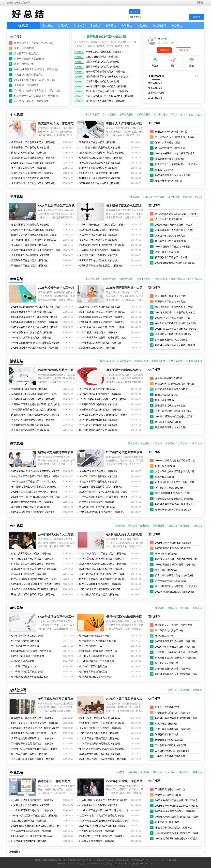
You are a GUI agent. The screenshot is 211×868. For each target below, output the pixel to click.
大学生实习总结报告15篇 (168, 795)
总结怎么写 (160, 26)
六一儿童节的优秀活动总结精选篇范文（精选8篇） (103, 415)
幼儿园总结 (196, 443)
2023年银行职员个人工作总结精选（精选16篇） (176, 675)
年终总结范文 (161, 279)
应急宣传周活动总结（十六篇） (171, 427)
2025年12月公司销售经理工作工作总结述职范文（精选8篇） (36, 585)
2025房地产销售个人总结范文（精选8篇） (101, 147)
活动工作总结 (155, 98)
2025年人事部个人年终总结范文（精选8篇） (176, 313)
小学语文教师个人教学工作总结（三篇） (176, 482)
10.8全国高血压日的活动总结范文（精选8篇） (35, 409)
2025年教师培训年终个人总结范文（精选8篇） (35, 322)
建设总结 (157, 772)
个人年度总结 (109, 114)
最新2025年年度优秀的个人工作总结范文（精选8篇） (36, 251)
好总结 (23, 25)
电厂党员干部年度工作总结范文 (31, 101)
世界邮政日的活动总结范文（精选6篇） (100, 404)
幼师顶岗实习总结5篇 (166, 554)
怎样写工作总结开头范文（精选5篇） (30, 754)
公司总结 (111, 26)
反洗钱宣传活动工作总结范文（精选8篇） (101, 394)
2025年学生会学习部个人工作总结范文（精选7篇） (103, 492)
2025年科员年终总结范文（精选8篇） (99, 332)
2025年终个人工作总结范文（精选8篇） (32, 337)
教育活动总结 (158, 361)
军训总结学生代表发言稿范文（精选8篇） (33, 502)
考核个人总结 (195, 114)
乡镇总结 (145, 772)
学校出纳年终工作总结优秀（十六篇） (175, 307)
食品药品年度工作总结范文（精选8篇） (100, 240)
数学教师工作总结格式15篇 (169, 740)
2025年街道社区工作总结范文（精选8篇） (33, 836)
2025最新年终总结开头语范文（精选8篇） (101, 754)
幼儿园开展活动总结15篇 (168, 422)
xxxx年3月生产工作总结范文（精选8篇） (100, 250)
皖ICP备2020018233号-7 (143, 864)
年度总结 (63, 26)
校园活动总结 (141, 361)
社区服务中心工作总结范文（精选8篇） (100, 805)
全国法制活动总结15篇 (167, 395)
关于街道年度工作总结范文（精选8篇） (100, 255)
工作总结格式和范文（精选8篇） (103, 57)
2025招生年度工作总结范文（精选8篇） (100, 230)
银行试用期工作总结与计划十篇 (95, 677)
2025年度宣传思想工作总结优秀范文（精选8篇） (102, 246)
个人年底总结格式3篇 (166, 724)
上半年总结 (173, 197)
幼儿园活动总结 (194, 361)
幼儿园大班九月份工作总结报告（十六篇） (177, 214)
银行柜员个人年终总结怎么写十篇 (97, 656)
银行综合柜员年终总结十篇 (25, 646)
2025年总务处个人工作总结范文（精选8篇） (34, 163)
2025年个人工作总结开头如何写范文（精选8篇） (34, 749)
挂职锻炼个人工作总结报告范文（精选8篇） (34, 158)
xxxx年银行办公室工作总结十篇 (27, 672)
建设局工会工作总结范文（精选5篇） (174, 828)
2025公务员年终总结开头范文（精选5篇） (101, 718)
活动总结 (95, 26)
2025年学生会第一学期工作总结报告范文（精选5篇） (36, 497)
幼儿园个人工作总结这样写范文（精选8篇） (102, 158)
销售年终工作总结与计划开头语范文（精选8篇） (34, 734)
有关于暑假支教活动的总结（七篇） (174, 411)
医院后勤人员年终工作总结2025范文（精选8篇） (102, 580)
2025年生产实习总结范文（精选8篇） (174, 543)
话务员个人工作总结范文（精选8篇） (98, 142)
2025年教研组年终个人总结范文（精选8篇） (102, 317)
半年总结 (160, 197)
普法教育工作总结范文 (26, 53)
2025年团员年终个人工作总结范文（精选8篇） (35, 348)
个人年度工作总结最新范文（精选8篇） (31, 255)
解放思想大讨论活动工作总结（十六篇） (176, 384)
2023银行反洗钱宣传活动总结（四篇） (175, 416)
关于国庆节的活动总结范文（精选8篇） (100, 425)
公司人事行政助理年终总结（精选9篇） (175, 575)
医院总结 (197, 608)
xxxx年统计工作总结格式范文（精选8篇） (107, 86)
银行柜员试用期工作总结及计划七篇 (30, 677)
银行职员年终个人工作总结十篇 (27, 636)
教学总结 (127, 26)
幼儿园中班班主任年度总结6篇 (171, 241)
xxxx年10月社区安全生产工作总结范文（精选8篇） (103, 801)
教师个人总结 (126, 114)
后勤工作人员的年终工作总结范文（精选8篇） (35, 569)
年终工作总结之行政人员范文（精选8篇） (33, 559)
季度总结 (187, 197)
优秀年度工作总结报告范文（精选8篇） (100, 260)
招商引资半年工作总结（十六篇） (172, 257)
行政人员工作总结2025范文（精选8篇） (32, 553)
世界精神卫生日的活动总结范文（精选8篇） (34, 399)
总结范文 (120, 772)
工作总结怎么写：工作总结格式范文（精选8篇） (111, 96)
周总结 (198, 197)
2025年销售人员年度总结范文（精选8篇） (101, 589)
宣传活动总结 (176, 361)
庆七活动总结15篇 (165, 400)
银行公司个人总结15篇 (167, 663)
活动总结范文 (124, 361)
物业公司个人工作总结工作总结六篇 (34, 43)
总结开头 (172, 690)
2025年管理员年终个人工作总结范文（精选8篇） (34, 318)
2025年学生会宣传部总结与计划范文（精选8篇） (34, 492)
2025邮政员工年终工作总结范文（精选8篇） (176, 329)
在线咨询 (164, 50)
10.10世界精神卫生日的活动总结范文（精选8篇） (102, 400)
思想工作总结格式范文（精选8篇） (104, 67)
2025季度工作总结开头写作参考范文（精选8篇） (102, 724)
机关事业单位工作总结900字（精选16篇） (37, 96)
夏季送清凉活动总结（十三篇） (171, 406)
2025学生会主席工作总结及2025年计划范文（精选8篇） (34, 482)
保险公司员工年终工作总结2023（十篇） (176, 323)
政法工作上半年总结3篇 (167, 252)
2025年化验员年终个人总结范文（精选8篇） (102, 322)
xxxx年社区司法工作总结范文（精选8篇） (33, 810)
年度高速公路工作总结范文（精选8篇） (31, 225)
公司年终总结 (178, 279)
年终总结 (79, 26)
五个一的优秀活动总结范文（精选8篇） (100, 420)
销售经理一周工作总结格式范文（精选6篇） (108, 76)
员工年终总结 (92, 279)
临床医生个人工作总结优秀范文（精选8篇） (34, 142)
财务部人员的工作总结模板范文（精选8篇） (34, 564)
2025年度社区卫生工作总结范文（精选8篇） (102, 836)
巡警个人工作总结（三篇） (169, 142)
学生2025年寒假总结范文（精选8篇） (99, 471)
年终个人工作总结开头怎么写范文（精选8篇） (103, 749)
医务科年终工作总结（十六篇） (171, 296)
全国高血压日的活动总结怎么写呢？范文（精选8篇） (35, 405)
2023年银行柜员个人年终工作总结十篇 (31, 651)
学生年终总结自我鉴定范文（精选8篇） (31, 507)
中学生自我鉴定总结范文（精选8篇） (98, 507)
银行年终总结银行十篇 (91, 646)
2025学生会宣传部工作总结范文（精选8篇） (102, 512)
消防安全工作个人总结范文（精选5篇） (31, 178)
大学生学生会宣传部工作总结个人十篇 (175, 471)
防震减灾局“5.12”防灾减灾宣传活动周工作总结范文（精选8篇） (35, 415)
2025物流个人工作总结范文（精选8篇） (100, 173)
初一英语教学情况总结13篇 (169, 488)
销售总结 (172, 526)
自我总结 (185, 526)
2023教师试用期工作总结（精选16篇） (175, 592)
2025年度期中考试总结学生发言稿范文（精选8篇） (35, 472)
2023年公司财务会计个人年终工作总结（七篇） (175, 346)
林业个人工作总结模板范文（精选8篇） (100, 168)
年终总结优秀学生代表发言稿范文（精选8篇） (35, 487)
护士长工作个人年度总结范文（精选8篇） (177, 164)
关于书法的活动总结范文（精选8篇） (98, 389)
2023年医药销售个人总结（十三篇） (174, 175)
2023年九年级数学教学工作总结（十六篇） (175, 505)
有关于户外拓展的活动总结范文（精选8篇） (34, 420)
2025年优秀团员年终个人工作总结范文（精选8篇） (35, 343)
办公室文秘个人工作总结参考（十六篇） (176, 137)
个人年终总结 (92, 114)
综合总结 (177, 26)
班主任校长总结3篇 (165, 466)
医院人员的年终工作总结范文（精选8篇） (101, 584)
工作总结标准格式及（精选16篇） (173, 751)
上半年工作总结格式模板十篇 (170, 756)
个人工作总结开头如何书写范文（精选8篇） (34, 759)
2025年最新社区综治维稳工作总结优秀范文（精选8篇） (104, 821)
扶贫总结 (183, 50)
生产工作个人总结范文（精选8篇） (29, 168)
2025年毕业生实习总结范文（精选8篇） (176, 811)
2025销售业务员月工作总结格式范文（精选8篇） (176, 560)
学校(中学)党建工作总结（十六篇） (173, 493)
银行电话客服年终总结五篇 (25, 641)
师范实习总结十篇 (164, 170)
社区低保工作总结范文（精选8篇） (97, 841)
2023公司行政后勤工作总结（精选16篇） (176, 565)
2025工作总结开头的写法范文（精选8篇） (101, 744)
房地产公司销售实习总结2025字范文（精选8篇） (34, 590)
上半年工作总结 (156, 93)
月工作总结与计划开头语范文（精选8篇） (33, 738)
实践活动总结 (107, 361)
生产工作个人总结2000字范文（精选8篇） (101, 163)
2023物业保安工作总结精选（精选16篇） (37, 69)
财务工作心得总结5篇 (166, 570)
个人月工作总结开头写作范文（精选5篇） (101, 728)
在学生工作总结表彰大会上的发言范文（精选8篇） (103, 497)
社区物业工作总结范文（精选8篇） (97, 831)
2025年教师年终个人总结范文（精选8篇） (33, 312)
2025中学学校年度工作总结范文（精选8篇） (34, 230)
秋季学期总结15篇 (165, 477)
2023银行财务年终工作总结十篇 (28, 656)
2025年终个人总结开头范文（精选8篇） (100, 733)
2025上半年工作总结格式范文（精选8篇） (107, 91)
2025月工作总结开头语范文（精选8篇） (100, 738)
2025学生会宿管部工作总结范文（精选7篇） (34, 512)
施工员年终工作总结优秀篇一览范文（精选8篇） (102, 328)
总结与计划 (184, 772)
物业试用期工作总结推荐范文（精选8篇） (177, 586)
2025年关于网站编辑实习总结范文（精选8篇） (177, 817)
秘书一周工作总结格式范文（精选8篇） (106, 71)
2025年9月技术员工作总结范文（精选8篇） (175, 264)
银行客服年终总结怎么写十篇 (94, 636)
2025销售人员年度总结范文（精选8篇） (100, 594)
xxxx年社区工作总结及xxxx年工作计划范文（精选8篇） (104, 811)
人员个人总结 (144, 114)
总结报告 (133, 772)
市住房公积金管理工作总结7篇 (171, 581)
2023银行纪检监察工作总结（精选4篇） (36, 80)
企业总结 (145, 526)
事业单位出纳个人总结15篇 (29, 59)
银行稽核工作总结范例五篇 (93, 672)
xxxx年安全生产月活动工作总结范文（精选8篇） (34, 235)
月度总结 (147, 197)
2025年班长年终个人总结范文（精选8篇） (101, 307)
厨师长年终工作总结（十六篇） (171, 301)
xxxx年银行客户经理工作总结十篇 (97, 661)
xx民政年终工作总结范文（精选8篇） (98, 348)
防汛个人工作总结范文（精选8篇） (29, 153)
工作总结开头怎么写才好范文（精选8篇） (33, 744)
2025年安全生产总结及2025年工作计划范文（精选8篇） (176, 806)
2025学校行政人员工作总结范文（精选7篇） (102, 569)
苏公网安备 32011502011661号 (117, 864)
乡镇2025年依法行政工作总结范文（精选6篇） (177, 834)
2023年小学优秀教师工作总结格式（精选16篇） (176, 719)
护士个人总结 (161, 114)
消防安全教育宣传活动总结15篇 (171, 389)
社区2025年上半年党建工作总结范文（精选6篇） (102, 816)
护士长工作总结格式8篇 (167, 707)
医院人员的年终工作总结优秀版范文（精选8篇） (34, 580)
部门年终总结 (195, 279)
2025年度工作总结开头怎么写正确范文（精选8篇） (35, 729)
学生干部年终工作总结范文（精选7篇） (100, 476)
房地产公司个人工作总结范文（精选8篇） (33, 173)
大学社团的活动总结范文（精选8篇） (30, 389)
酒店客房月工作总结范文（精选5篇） (30, 245)
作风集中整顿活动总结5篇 (168, 378)
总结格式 (79, 52)
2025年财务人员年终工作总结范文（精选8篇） (103, 564)
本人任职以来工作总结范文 (29, 75)
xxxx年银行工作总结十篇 (24, 666)
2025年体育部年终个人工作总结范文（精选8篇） (34, 328)
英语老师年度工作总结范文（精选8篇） (100, 235)
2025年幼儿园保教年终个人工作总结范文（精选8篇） (36, 307)
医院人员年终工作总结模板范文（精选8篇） (34, 594)
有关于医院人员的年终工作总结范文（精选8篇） (102, 575)
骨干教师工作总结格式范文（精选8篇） (106, 101)
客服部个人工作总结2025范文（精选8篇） (101, 178)
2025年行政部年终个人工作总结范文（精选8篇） (102, 313)
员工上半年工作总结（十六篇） (171, 236)
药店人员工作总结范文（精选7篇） (29, 574)
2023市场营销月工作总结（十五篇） (174, 247)
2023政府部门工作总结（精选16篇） (174, 548)
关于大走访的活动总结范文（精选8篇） (31, 430)
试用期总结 (159, 526)
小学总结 (157, 443)
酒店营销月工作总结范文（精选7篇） (30, 260)
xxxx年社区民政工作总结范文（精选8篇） (33, 800)
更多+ (197, 76)
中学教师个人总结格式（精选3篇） (173, 713)
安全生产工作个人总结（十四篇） (172, 132)
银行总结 (172, 608)
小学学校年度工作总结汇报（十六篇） (175, 230)
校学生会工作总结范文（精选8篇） (97, 502)
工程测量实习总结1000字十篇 (170, 789)
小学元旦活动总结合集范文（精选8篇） (175, 499)
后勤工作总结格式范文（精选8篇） (104, 62)
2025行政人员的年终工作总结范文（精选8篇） (103, 553)
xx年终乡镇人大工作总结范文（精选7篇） (101, 343)
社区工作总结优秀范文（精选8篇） (29, 821)
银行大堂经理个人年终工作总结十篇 (98, 641)
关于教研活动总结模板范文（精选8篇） (31, 425)
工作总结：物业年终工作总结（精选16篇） (38, 90)
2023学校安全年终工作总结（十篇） (174, 318)
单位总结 (142, 26)
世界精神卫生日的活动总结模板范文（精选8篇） (34, 395)
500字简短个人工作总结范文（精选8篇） (100, 183)
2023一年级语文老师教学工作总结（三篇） (175, 461)
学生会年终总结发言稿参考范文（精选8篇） (102, 487)
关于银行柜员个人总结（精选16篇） (174, 669)
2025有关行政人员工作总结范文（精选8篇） (102, 559)
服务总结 (197, 772)
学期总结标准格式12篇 (167, 734)
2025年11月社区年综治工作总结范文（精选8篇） (102, 826)
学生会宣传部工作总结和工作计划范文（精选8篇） (35, 477)
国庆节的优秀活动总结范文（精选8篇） (100, 430)
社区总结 (170, 772)
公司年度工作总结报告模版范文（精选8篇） (102, 266)
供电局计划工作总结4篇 (167, 822)
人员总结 (197, 526)
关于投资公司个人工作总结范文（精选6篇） (34, 183)
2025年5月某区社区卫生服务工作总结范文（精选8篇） (35, 826)
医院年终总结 (109, 279)
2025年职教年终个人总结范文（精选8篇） (33, 332)
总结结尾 (185, 690)
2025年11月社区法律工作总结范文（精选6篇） (35, 815)
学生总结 (170, 443)
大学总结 (182, 443)
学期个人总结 (178, 114)
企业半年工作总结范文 (26, 85)
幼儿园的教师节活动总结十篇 (170, 148)
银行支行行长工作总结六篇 (93, 666)
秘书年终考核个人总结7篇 (168, 181)
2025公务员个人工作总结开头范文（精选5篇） (35, 723)
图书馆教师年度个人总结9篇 (170, 159)
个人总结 (47, 26)
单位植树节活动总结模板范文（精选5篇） (101, 409)
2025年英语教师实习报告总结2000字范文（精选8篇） (176, 839)
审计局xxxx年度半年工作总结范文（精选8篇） (35, 240)
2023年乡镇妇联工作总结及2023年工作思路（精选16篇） (176, 801)
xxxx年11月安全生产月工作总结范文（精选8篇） (102, 225)
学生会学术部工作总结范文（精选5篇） (100, 481)
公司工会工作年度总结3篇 (168, 219)
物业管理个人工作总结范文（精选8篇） (31, 147)
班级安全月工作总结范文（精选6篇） (30, 266)
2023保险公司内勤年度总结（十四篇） (175, 225)
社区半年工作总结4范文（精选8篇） (30, 841)
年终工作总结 (155, 83)
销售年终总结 (126, 279)
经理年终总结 (144, 279)
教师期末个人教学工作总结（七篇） (174, 510)
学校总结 (145, 443)
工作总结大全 (156, 76)
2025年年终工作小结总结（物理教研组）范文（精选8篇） (103, 338)
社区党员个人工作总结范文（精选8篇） (31, 805)
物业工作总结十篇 (24, 64)
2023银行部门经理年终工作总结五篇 (98, 651)
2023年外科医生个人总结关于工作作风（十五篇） (175, 154)
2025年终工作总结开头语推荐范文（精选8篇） (103, 759)
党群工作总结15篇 (24, 48)
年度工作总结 (155, 88)
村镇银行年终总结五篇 (23, 661)
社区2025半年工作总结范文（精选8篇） (32, 831)
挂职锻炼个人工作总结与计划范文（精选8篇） (103, 153)
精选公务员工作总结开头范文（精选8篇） (33, 718)
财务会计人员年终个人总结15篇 (171, 340)
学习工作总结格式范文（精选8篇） (104, 81)
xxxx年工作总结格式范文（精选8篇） (105, 52)
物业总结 (160, 608)
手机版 (200, 2)
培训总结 (133, 526)
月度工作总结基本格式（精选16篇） (174, 729)
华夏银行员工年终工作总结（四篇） (174, 334)
